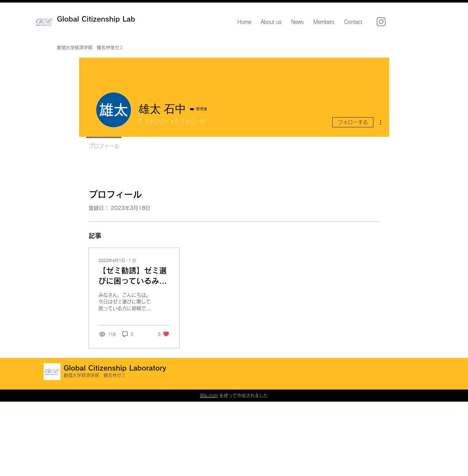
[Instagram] (381, 22)
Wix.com (209, 396)
